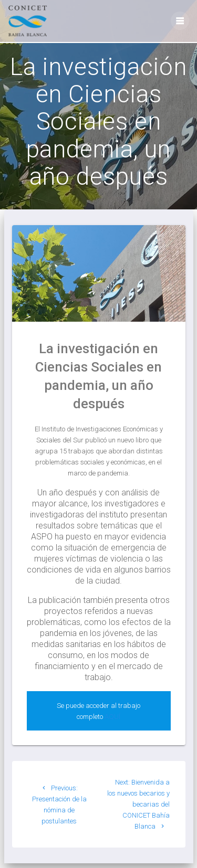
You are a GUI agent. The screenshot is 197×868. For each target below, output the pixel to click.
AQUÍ (112, 717)
